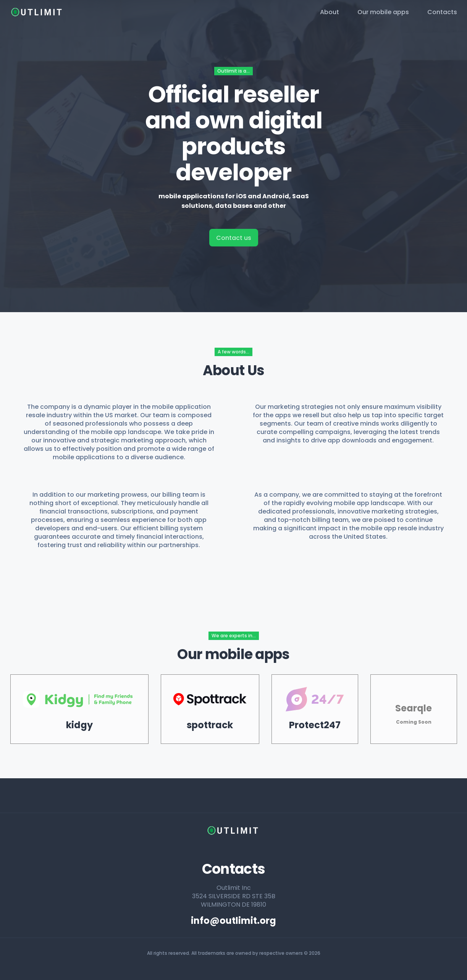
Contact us (234, 238)
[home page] (37, 12)
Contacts (442, 12)
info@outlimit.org (233, 921)
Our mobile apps (383, 12)
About (330, 12)
